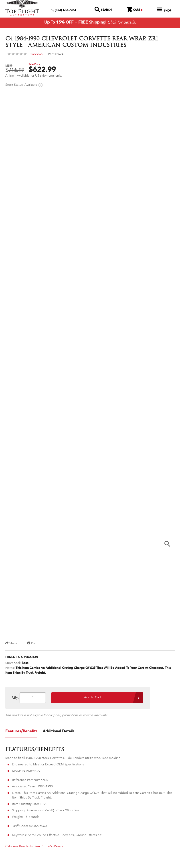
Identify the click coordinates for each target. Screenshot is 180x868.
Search (103, 10)
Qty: (15, 698)
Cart (134, 10)
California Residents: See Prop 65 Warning (35, 847)
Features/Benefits (21, 731)
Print (32, 644)
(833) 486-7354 (64, 10)
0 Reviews (25, 55)
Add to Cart (93, 698)
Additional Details (59, 731)
